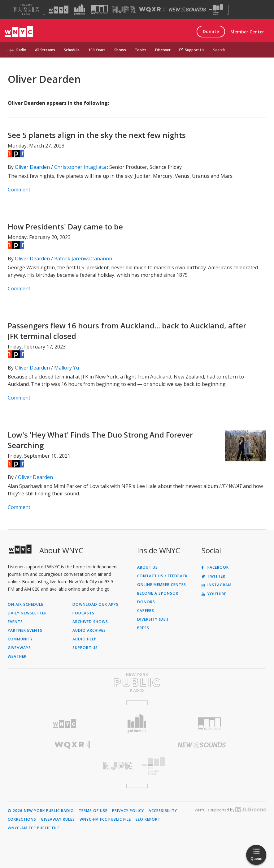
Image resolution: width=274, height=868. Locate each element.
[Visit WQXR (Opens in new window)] (152, 10)
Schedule (72, 50)
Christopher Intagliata (80, 167)
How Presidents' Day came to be (65, 227)
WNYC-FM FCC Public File (105, 819)
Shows (120, 50)
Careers (146, 611)
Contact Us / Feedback (162, 576)
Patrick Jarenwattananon (83, 259)
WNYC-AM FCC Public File (34, 828)
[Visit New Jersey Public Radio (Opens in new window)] (72, 766)
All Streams (45, 50)
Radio (21, 50)
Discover (163, 50)
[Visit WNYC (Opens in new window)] (59, 10)
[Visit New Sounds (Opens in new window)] (187, 10)
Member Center (247, 32)
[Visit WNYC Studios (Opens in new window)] (100, 9)
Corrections (22, 819)
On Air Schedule (26, 605)
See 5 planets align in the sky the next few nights (97, 135)
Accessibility (163, 811)
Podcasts (83, 613)
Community (20, 639)
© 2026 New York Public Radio (41, 811)
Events (15, 622)
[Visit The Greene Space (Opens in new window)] (216, 10)
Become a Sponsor (158, 593)
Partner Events (25, 631)
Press (143, 628)
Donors (146, 602)
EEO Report (148, 819)
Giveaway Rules (58, 819)
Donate (211, 31)
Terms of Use (93, 811)
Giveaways (19, 648)
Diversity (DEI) (153, 619)
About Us (148, 567)
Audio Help (85, 639)
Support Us (192, 50)
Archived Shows (90, 622)
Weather (17, 656)
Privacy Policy (128, 811)
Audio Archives (89, 631)
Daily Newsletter (27, 613)
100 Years (97, 50)
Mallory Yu (67, 368)
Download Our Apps (96, 605)
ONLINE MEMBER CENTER (162, 585)
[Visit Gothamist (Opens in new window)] (80, 10)
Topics (141, 50)
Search (219, 50)
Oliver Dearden (32, 167)
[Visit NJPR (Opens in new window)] (124, 10)
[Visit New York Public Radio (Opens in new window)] (137, 682)
